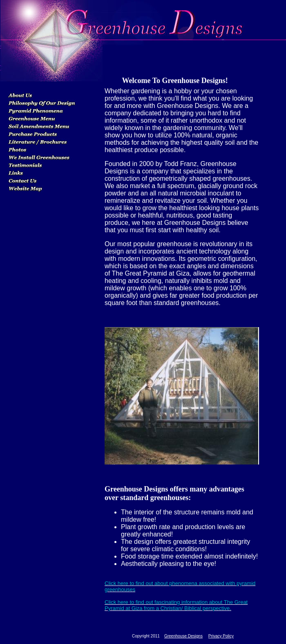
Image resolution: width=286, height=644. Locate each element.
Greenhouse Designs (183, 636)
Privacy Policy (221, 636)
